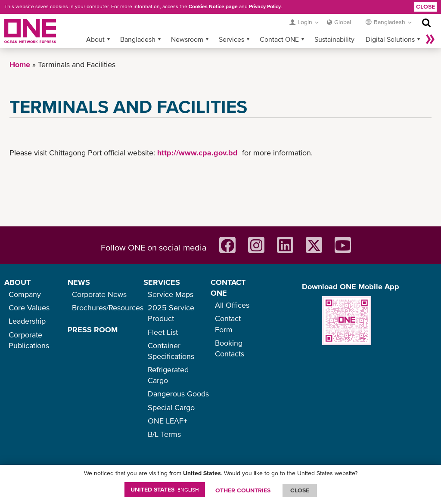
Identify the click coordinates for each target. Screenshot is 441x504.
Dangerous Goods (178, 394)
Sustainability (334, 39)
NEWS (79, 282)
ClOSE (300, 490)
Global (343, 22)
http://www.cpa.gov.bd (197, 153)
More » (430, 39)
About (95, 39)
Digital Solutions (390, 39)
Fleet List (163, 332)
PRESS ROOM (93, 329)
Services (231, 39)
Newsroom (187, 39)
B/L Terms (164, 434)
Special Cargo (171, 407)
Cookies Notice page (213, 6)
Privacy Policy (265, 6)
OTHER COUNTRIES (243, 490)
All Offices (232, 305)
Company (25, 294)
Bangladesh (138, 39)
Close (425, 6)
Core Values (29, 308)
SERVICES (162, 282)
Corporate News (99, 294)
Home (20, 64)
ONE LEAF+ (168, 421)
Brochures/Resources (108, 308)
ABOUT (17, 282)
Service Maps (171, 294)
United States (165, 489)
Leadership (27, 321)
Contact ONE (279, 39)
